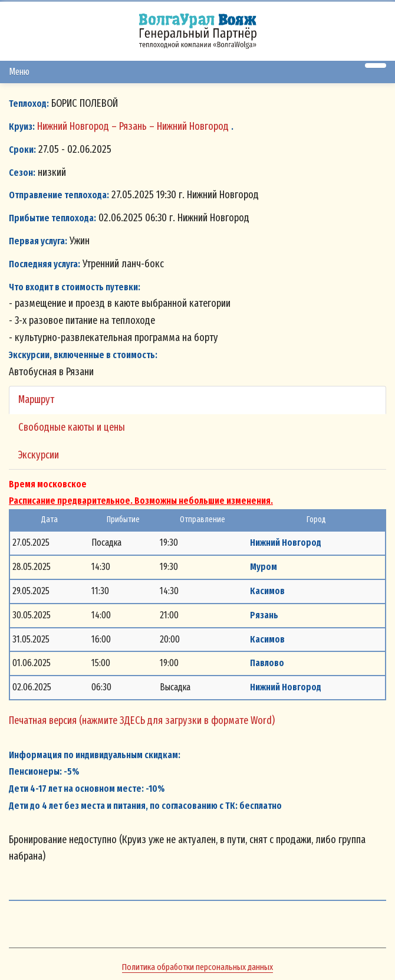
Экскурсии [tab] (39, 455)
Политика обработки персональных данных (197, 967)
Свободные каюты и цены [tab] (72, 427)
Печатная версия (44, 720)
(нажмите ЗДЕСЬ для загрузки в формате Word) (177, 720)
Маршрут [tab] (36, 399)
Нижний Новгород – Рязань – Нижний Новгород (134, 126)
